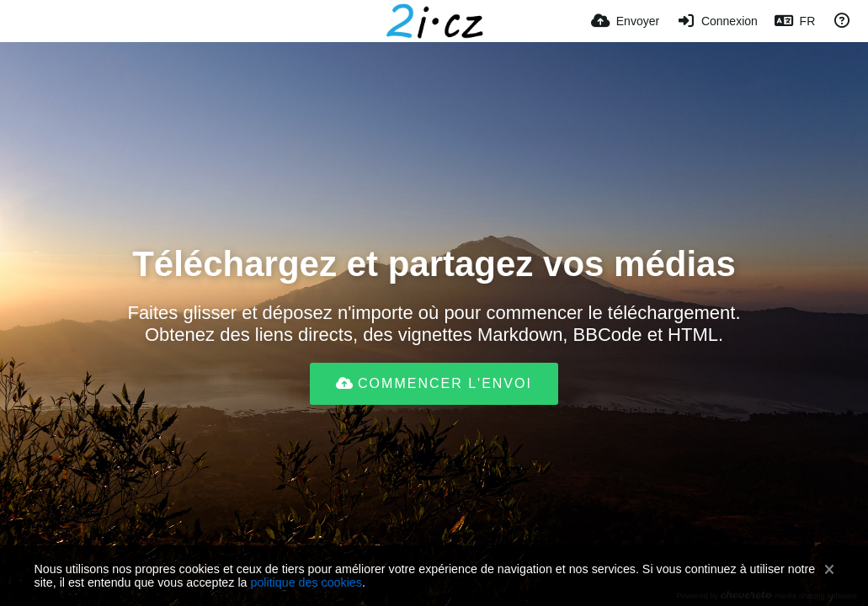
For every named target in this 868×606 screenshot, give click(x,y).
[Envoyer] (625, 21)
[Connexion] (717, 21)
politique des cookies (306, 582)
